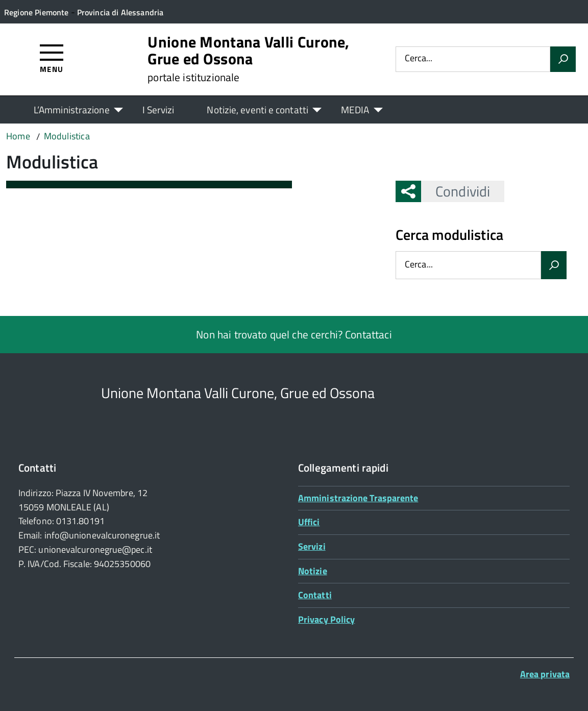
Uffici (309, 522)
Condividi (456, 191)
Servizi (312, 546)
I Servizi (158, 109)
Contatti (315, 595)
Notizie (313, 571)
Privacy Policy (326, 619)
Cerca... (419, 59)
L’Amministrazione (72, 109)
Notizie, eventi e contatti (257, 109)
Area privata (545, 674)
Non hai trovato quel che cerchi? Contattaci (294, 334)
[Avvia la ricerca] (563, 59)
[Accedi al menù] (52, 58)
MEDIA (355, 109)
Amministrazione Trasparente (358, 498)
